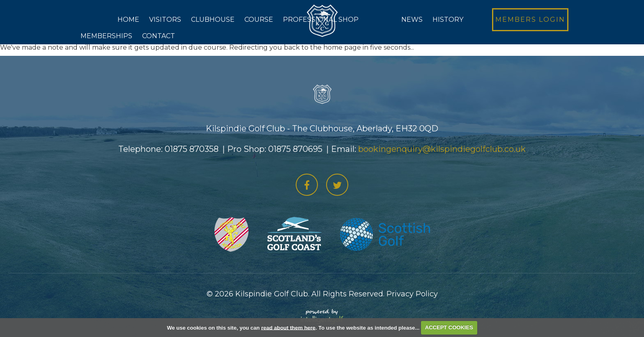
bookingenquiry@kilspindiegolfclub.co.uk (442, 149)
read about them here (288, 327)
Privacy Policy (412, 294)
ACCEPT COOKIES (449, 327)
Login (530, 19)
